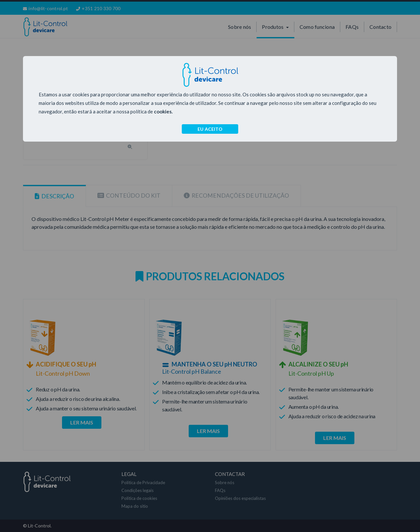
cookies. (163, 111)
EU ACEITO (210, 129)
